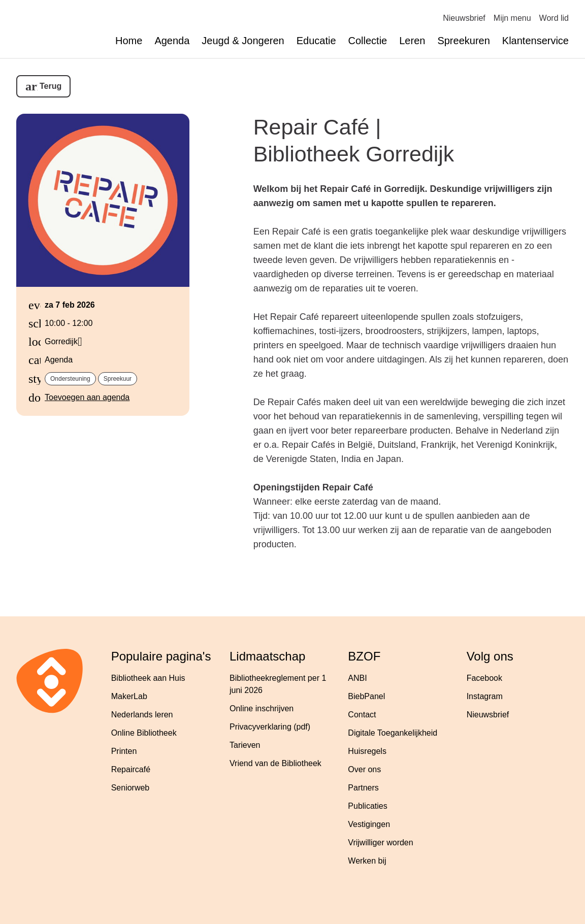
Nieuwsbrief (464, 18)
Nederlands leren (142, 715)
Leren (412, 41)
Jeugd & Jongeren (243, 41)
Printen (124, 751)
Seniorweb (131, 788)
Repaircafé (131, 769)
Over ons (364, 769)
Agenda (172, 41)
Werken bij (367, 861)
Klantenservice (535, 41)
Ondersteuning (70, 379)
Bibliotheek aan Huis (148, 678)
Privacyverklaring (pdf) (270, 727)
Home (129, 41)
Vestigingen (369, 824)
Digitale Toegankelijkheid (393, 733)
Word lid (554, 18)
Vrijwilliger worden (380, 843)
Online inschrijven (262, 708)
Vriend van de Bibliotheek (275, 763)
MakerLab (129, 696)
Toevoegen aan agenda (87, 397)
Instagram (485, 696)
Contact (362, 715)
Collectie (368, 41)
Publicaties (367, 806)
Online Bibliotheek (144, 733)
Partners (363, 788)
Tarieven (245, 745)
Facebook (484, 678)
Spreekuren (463, 41)
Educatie (316, 41)
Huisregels (367, 751)
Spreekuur (118, 379)
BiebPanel (366, 696)
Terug (51, 86)
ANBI (357, 678)
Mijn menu (512, 18)
